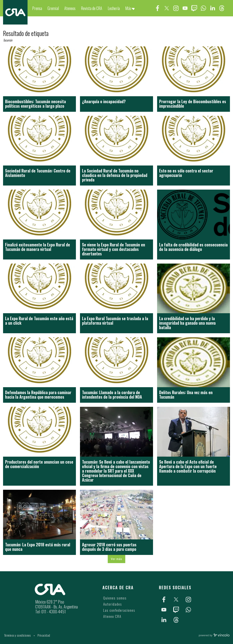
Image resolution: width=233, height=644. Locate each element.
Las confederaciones (119, 610)
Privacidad (44, 635)
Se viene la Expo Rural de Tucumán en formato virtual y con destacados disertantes (114, 249)
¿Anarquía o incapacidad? (104, 101)
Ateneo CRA (112, 616)
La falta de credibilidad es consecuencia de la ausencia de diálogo (193, 247)
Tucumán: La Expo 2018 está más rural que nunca (38, 547)
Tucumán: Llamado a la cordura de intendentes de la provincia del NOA (112, 395)
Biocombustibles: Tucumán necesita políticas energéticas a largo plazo (36, 104)
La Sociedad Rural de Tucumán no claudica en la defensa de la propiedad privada (115, 175)
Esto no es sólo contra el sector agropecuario (186, 173)
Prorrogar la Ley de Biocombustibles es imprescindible (193, 104)
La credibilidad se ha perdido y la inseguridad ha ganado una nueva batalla (187, 323)
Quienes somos (115, 598)
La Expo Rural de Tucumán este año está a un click (39, 321)
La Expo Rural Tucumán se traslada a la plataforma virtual (115, 321)
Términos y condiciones (17, 635)
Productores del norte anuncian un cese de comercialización (39, 464)
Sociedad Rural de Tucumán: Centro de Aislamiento (38, 173)
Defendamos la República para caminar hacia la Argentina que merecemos (38, 395)
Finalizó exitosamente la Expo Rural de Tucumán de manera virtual (38, 247)
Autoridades (113, 604)
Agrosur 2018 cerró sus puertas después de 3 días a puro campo (109, 547)
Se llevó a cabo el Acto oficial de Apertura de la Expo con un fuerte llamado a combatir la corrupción (188, 466)
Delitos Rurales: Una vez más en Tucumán (186, 395)
